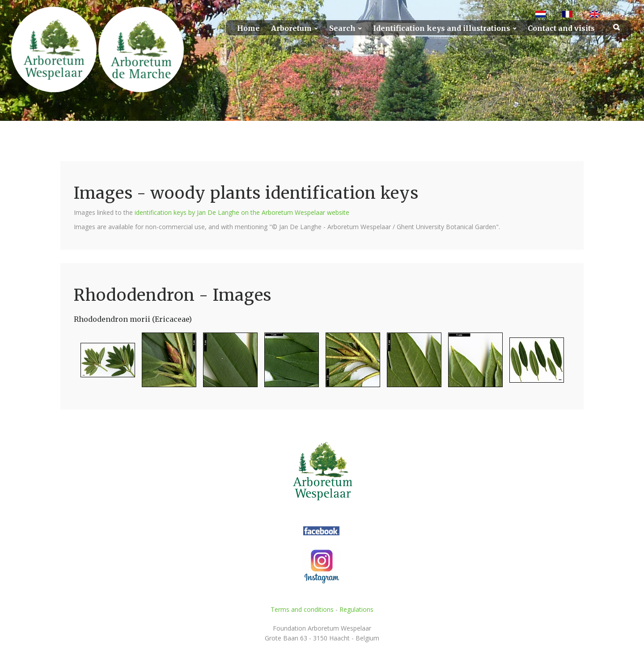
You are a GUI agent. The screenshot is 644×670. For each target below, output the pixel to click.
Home (248, 28)
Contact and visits (561, 28)
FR (579, 14)
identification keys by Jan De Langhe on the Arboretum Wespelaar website (242, 212)
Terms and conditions (302, 609)
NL (552, 14)
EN (606, 14)
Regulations (356, 609)
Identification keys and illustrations (442, 28)
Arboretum (291, 28)
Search (342, 28)
